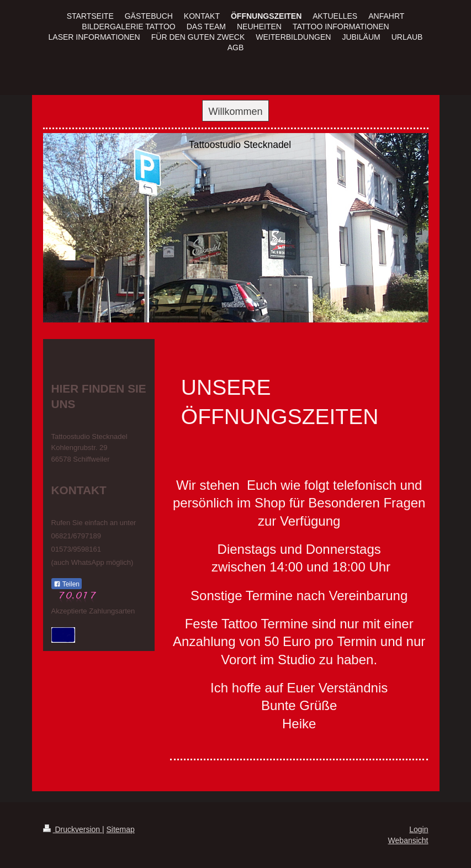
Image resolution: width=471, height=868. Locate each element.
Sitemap (121, 829)
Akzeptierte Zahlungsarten (93, 611)
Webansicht (408, 840)
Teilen (67, 584)
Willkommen (235, 112)
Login (419, 829)
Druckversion (73, 829)
